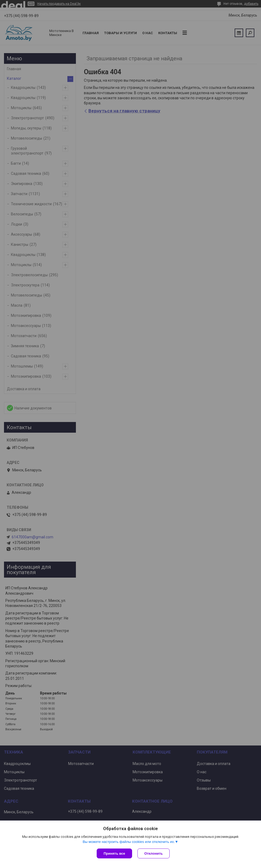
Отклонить (154, 853)
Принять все (114, 853)
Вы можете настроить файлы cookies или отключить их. (129, 842)
